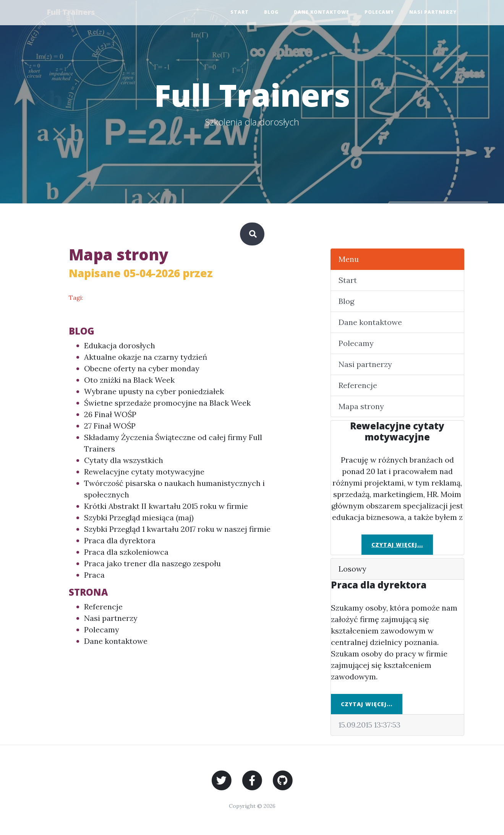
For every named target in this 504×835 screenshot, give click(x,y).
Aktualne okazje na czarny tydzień (146, 357)
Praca (94, 575)
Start (240, 12)
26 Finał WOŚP (110, 414)
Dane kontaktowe (322, 12)
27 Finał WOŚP (110, 426)
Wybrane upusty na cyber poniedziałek (154, 391)
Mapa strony (361, 406)
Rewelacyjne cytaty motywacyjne (144, 472)
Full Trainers (72, 12)
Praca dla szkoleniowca (126, 552)
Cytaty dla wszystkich (124, 460)
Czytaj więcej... (397, 545)
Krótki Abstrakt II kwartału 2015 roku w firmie (166, 506)
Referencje (103, 607)
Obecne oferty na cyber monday (142, 368)
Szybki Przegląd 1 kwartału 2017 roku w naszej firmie (177, 529)
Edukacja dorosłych (120, 345)
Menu (349, 259)
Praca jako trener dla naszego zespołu (152, 563)
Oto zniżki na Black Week (129, 380)
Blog (271, 12)
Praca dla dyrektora (120, 540)
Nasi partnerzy (433, 12)
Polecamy (379, 12)
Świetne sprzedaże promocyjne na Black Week (167, 403)
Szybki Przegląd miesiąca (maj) (139, 517)
